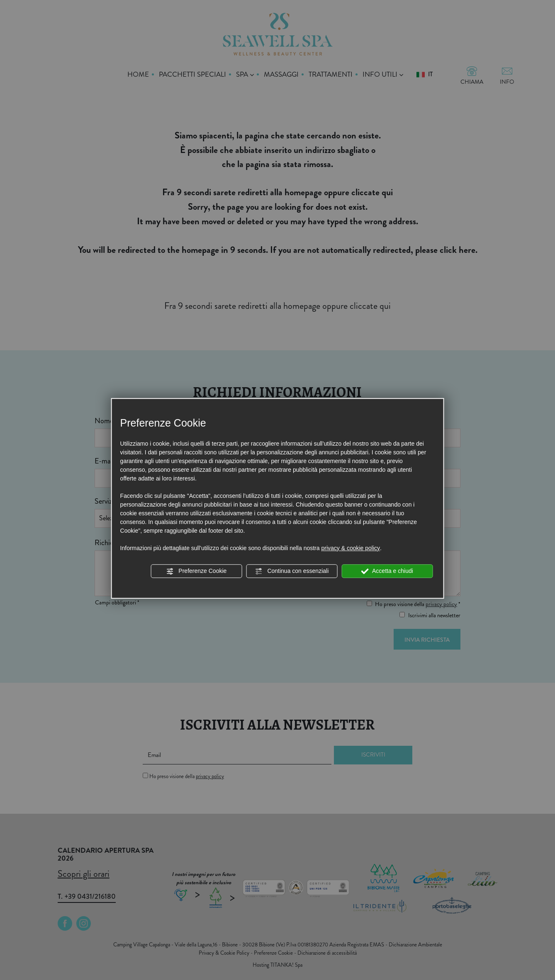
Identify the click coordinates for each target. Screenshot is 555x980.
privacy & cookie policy (351, 548)
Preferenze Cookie (196, 571)
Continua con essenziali (292, 571)
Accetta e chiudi (387, 571)
